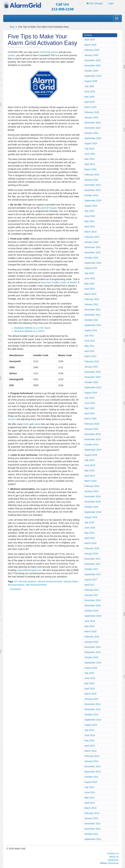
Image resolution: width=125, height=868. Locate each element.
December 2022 (93, 247)
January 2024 (91, 180)
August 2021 (91, 330)
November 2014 (93, 709)
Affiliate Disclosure (109, 863)
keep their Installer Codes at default (59, 282)
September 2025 (93, 76)
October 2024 (91, 133)
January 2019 (91, 491)
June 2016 (90, 621)
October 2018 (91, 507)
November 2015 (93, 652)
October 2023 (91, 195)
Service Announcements (50, 581)
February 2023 (92, 237)
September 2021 (93, 325)
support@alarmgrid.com (29, 570)
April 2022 (90, 289)
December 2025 (93, 60)
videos (37, 424)
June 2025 (90, 92)
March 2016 (90, 631)
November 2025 (93, 66)
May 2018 (89, 533)
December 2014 (93, 704)
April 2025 (90, 102)
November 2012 (93, 829)
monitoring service (49, 52)
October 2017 (91, 569)
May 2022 (89, 284)
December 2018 (93, 496)
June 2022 (90, 278)
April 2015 (90, 689)
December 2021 (93, 310)
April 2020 (90, 413)
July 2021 (89, 336)
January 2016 (91, 642)
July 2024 (89, 149)
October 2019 (91, 445)
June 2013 (90, 792)
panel (43, 208)
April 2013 (90, 803)
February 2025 (92, 112)
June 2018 (90, 528)
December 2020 (93, 372)
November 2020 (93, 377)
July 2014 (89, 730)
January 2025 (91, 117)
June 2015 (90, 678)
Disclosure (113, 860)
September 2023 (93, 201)
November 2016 (93, 605)
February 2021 (92, 361)
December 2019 (93, 434)
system (11, 55)
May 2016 (89, 626)
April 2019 (90, 476)
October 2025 (91, 71)
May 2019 (89, 471)
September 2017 (93, 574)
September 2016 (93, 616)
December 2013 (93, 766)
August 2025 (91, 81)
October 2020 (91, 382)
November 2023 (93, 190)
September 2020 (93, 387)
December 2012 (93, 824)
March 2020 (90, 419)
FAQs (26, 424)
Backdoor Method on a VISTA (29, 331)
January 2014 (91, 761)
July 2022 (89, 273)
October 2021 (91, 320)
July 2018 (89, 522)
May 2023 (89, 221)
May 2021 (89, 346)
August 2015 (91, 668)
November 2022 (93, 252)
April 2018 (90, 538)
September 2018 (93, 512)
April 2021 (90, 351)
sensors (12, 419)
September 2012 (93, 839)
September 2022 (93, 263)
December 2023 (93, 185)
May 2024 (89, 159)
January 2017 (91, 595)
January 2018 (91, 554)
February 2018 (92, 548)
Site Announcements (36, 585)
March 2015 (90, 694)
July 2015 (89, 673)
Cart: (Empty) (95, 3)
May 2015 (89, 683)
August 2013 (91, 782)
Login (111, 3)
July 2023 (89, 211)
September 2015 (93, 663)
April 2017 (90, 585)
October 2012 (91, 834)
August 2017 (91, 580)
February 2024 (92, 175)
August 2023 (91, 206)
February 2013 (92, 813)
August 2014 (91, 725)
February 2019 (92, 486)
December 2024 (93, 123)
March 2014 (90, 751)
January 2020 (91, 429)
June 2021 (90, 341)
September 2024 (93, 138)
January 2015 (91, 699)
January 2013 (91, 818)
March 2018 (90, 543)
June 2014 (90, 735)
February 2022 (92, 299)
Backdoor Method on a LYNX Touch (32, 328)
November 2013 (93, 772)
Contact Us (113, 853)
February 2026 (92, 50)
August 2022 (91, 268)
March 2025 (90, 107)
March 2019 (90, 481)
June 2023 (90, 216)
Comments (15, 589)
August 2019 (91, 455)
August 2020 (91, 393)
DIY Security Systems (25, 581)
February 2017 (92, 590)
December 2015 (93, 647)
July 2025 (89, 86)
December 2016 (93, 600)
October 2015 (91, 657)
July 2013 (89, 787)
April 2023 (90, 226)
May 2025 (89, 97)
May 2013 (89, 798)
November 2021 (93, 315)
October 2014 (91, 715)
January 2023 (91, 242)
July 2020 (89, 398)
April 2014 (90, 746)
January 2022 (91, 304)
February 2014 (92, 756)
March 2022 (90, 294)
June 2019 (90, 465)
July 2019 (89, 460)
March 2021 (90, 356)
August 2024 (91, 143)
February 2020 (92, 424)
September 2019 (93, 450)
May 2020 (89, 408)
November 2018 (93, 502)
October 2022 (91, 258)
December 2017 (93, 559)
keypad (53, 208)
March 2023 (90, 232)
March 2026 (90, 45)
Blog (12, 27)
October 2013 (91, 777)
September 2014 (93, 720)
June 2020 (90, 403)
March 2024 (90, 169)
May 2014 (89, 740)
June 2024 (90, 154)
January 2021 (91, 367)
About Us (114, 857)
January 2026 (91, 55)
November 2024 (93, 128)
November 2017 (93, 564)
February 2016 (92, 637)
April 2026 (90, 40)
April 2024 (90, 164)
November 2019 (93, 439)
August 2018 (91, 517)
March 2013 (90, 808)
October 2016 (91, 611)
